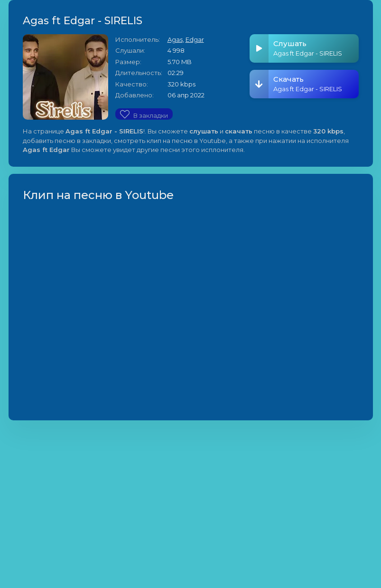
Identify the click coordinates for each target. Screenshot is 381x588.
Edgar (195, 39)
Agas (175, 39)
